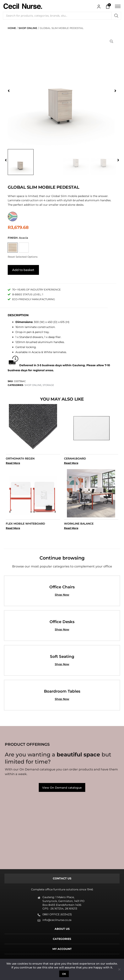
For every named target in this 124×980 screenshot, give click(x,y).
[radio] (13, 248)
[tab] (62, 878)
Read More (13, 462)
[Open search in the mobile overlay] (62, 16)
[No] (119, 969)
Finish (13, 238)
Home (12, 28)
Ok (64, 974)
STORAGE (48, 384)
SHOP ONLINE (28, 28)
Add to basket (23, 269)
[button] (9, 91)
